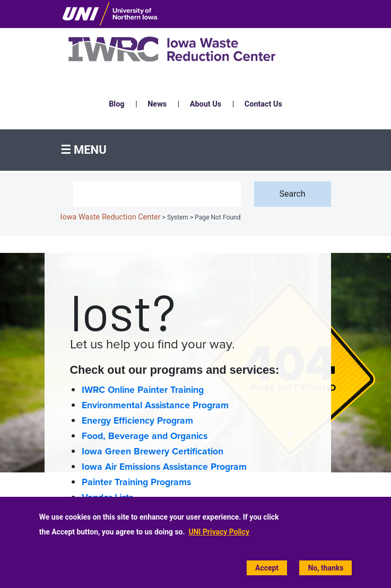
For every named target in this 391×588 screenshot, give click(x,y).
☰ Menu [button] (84, 150)
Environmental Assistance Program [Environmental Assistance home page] (155, 405)
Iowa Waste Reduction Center (111, 217)
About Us (206, 104)
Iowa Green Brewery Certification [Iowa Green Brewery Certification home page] (153, 451)
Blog (116, 104)
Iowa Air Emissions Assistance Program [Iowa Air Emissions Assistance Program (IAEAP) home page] (164, 467)
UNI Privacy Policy (219, 532)
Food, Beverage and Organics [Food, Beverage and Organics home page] (145, 436)
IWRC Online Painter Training (143, 390)
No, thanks (325, 568)
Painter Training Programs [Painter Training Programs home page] (136, 482)
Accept (267, 568)
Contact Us (263, 104)
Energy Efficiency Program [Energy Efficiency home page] (137, 421)
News (157, 104)
